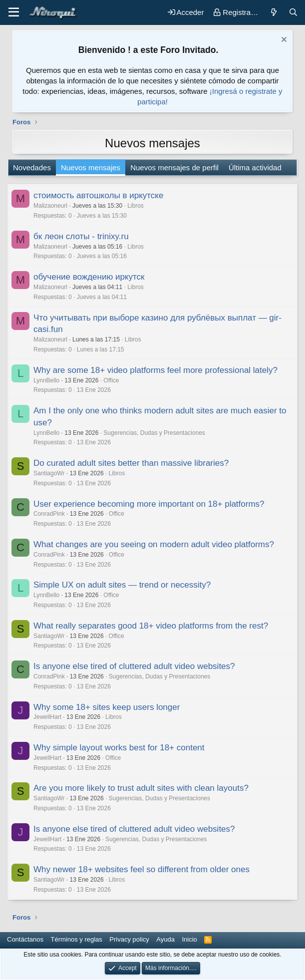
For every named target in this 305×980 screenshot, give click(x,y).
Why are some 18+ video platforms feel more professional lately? (155, 370)
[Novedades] (273, 12)
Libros (136, 206)
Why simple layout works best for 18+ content (119, 748)
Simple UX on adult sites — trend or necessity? (122, 585)
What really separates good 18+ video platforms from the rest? (151, 626)
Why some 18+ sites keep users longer (107, 707)
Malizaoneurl (50, 206)
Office (111, 380)
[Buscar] (293, 12)
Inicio (189, 939)
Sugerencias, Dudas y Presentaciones (154, 433)
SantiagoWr (49, 473)
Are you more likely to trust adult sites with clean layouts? (141, 788)
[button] (14, 12)
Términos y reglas (77, 939)
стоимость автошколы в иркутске (98, 195)
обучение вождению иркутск (89, 277)
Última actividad (255, 167)
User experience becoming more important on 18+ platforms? (149, 504)
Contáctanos (25, 939)
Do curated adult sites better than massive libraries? (131, 463)
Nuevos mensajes (91, 167)
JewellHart (47, 717)
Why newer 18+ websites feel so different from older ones (142, 869)
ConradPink (49, 514)
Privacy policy (129, 939)
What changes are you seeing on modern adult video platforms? (154, 544)
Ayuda (165, 939)
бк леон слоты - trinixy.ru (81, 236)
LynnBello (46, 380)
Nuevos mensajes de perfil (174, 167)
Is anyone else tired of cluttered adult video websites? (134, 666)
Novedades (32, 167)
